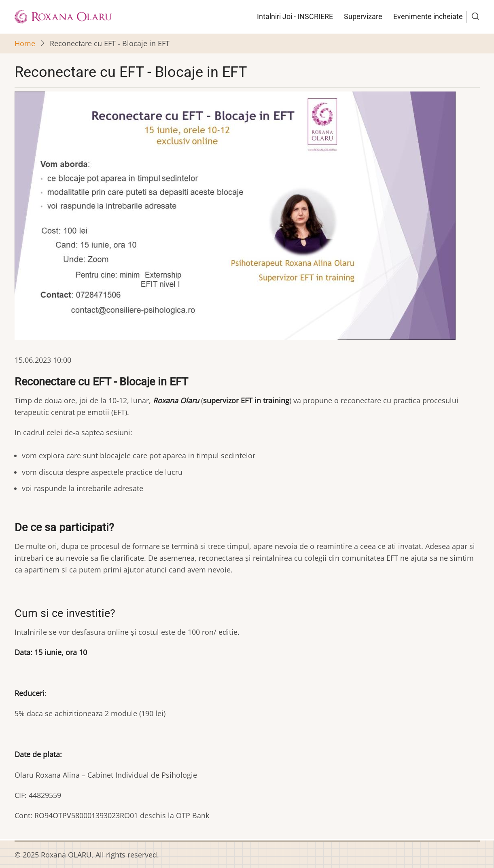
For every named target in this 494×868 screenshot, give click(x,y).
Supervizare (363, 16)
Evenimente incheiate (428, 16)
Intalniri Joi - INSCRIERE (295, 16)
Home (25, 43)
